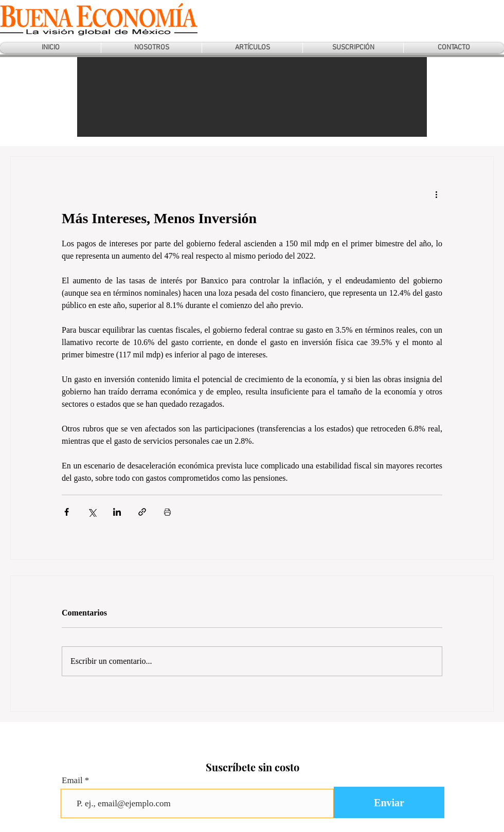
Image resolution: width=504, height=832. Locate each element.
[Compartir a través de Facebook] (67, 512)
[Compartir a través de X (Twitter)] (92, 512)
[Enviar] (389, 802)
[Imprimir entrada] (167, 512)
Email (72, 780)
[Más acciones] (436, 194)
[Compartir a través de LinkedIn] (117, 512)
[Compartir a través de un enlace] (142, 512)
